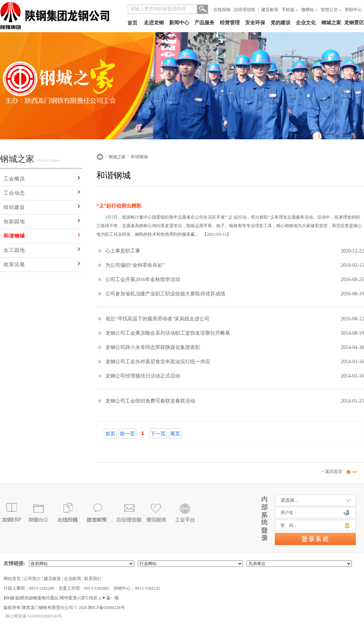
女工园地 (14, 250)
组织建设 (14, 207)
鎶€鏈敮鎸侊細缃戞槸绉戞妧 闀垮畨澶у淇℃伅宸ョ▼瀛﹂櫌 (61, 598)
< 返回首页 (332, 471)
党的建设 (280, 23)
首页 (132, 23)
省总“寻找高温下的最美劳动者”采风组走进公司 (157, 319)
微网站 (309, 10)
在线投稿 (222, 10)
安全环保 (255, 23)
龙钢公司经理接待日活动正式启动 (143, 376)
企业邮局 (72, 579)
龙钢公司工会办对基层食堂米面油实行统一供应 (158, 362)
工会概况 (14, 179)
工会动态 (14, 193)
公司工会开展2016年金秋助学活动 (143, 279)
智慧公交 (331, 10)
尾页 (175, 434)
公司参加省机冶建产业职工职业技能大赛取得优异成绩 (165, 294)
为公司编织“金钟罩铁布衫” (135, 265)
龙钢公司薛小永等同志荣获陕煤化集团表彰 (153, 347)
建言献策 (270, 10)
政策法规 (14, 264)
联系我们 (93, 579)
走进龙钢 (154, 23)
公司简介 (32, 579)
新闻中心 (179, 23)
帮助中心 (353, 10)
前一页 (127, 434)
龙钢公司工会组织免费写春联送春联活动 (150, 401)
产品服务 (204, 23)
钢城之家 (331, 23)
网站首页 (12, 579)
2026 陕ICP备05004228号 (101, 608)
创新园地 (14, 222)
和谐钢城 (14, 236)
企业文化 (306, 23)
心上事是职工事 (123, 251)
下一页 (158, 434)
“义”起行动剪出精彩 (119, 206)
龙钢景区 (354, 23)
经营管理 (230, 23)
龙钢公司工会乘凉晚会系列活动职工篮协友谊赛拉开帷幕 (168, 333)
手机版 (290, 10)
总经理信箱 (244, 10)
